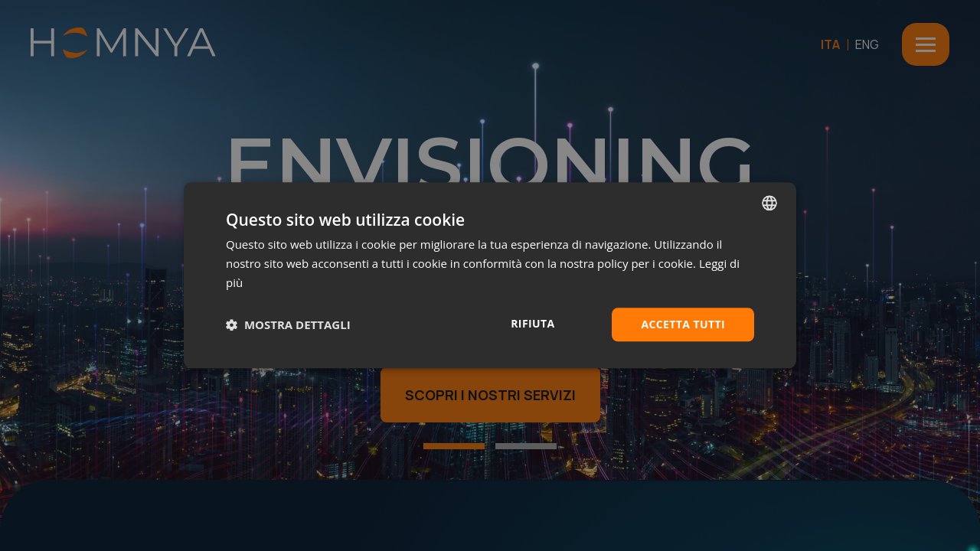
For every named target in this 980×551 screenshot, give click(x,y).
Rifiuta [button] (532, 323)
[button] (288, 324)
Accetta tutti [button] (683, 324)
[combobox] (769, 203)
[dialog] (490, 275)
